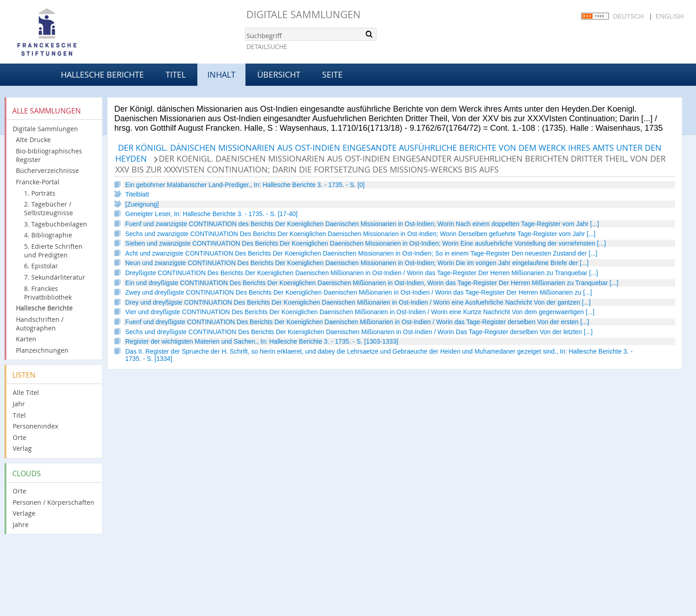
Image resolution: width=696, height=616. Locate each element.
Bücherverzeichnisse (47, 170)
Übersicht (279, 74)
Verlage (24, 513)
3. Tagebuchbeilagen (56, 224)
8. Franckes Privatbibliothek (48, 293)
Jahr (19, 404)
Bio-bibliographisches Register (49, 155)
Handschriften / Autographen (40, 324)
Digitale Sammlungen (304, 14)
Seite (332, 74)
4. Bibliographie (48, 235)
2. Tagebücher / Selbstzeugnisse (49, 208)
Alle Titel (26, 392)
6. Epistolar (41, 266)
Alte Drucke (33, 140)
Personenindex (35, 426)
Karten (26, 339)
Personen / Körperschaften (54, 502)
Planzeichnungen (42, 350)
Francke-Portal (38, 182)
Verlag (22, 448)
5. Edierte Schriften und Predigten (53, 251)
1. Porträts (40, 193)
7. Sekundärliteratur (55, 277)
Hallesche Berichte (102, 74)
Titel (176, 74)
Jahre (21, 525)
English (669, 16)
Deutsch (628, 16)
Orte (20, 437)
